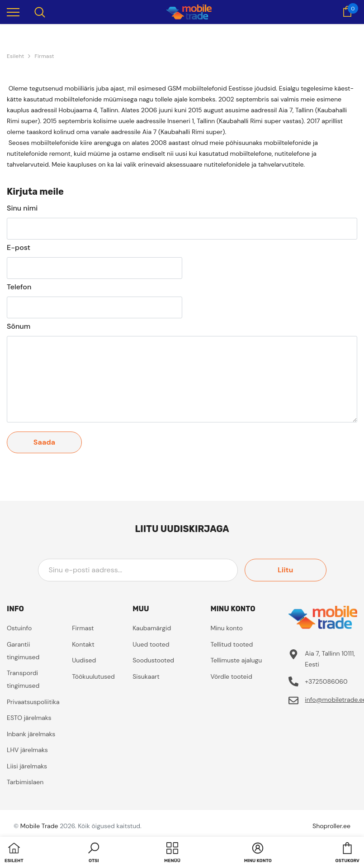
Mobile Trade (39, 826)
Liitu (285, 570)
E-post (19, 248)
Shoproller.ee (331, 826)
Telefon (19, 287)
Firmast (44, 56)
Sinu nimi (22, 208)
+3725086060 (326, 681)
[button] (94, 854)
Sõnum (19, 326)
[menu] (13, 12)
